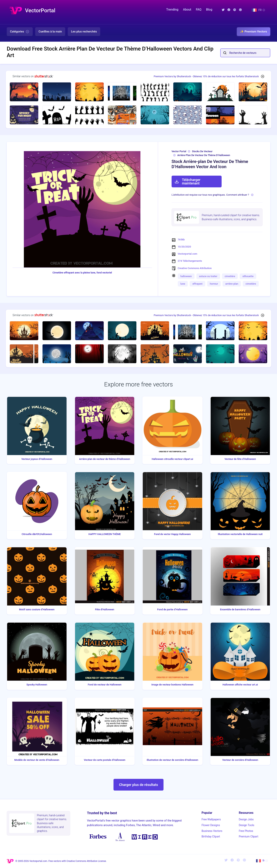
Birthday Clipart (211, 836)
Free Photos (246, 831)
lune (183, 284)
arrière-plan (232, 284)
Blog (209, 10)
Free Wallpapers (211, 819)
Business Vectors (212, 831)
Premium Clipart (248, 836)
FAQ (199, 10)
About (187, 10)
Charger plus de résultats (139, 785)
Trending (172, 10)
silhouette (248, 276)
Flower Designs (211, 825)
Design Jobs (246, 819)
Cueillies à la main (50, 32)
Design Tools (246, 825)
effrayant (197, 284)
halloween (186, 276)
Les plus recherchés (84, 32)
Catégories (20, 32)
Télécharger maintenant (187, 181)
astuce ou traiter (208, 276)
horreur (214, 284)
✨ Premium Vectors (254, 32)
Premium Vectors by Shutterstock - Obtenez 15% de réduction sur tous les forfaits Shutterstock (206, 76)
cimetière (230, 276)
